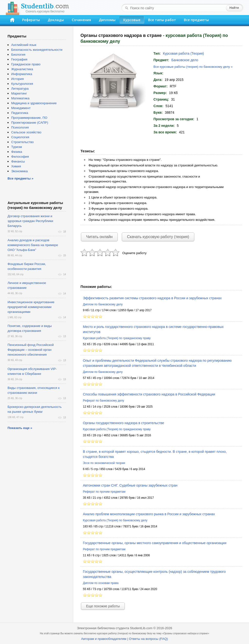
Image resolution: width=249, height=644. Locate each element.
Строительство (22, 142)
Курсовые (132, 20)
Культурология (22, 84)
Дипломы (107, 20)
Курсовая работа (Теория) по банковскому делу (115, 520)
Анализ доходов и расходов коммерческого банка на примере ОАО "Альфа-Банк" (33, 245)
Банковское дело (185, 60)
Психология (20, 127)
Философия (20, 157)
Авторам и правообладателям (104, 639)
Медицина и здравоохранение (34, 103)
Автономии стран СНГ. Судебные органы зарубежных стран (130, 485)
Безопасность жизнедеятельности (37, 50)
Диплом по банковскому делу (103, 304)
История (18, 79)
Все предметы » (20, 178)
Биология (18, 55)
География (19, 59)
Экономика (19, 171)
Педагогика (20, 113)
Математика (20, 98)
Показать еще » (20, 428)
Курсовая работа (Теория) (183, 53)
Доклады (56, 20)
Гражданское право (26, 64)
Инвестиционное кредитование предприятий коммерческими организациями (31, 307)
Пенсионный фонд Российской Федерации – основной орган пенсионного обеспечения (31, 350)
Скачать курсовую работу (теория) (158, 237)
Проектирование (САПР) (30, 123)
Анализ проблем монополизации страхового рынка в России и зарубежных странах (149, 514)
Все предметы (196, 20)
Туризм (17, 147)
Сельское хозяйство (26, 132)
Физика (17, 152)
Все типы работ (162, 20)
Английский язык (24, 45)
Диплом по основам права (101, 583)
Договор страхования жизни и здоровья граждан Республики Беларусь (30, 221)
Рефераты (31, 20)
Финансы (18, 161)
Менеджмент (21, 108)
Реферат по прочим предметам (104, 492)
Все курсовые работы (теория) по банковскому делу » (193, 67)
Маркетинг (19, 93)
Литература (20, 89)
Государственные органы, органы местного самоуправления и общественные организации (155, 543)
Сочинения (81, 20)
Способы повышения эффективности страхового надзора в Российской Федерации (149, 394)
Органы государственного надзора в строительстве (124, 423)
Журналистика (22, 69)
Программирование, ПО (29, 118)
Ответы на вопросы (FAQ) (148, 639)
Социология (20, 137)
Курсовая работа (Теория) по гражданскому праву (117, 338)
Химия (16, 166)
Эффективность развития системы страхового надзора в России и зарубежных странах (152, 298)
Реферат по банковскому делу (103, 401)
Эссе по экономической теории (104, 463)
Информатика (22, 74)
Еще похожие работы (103, 606)
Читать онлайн (99, 237)
